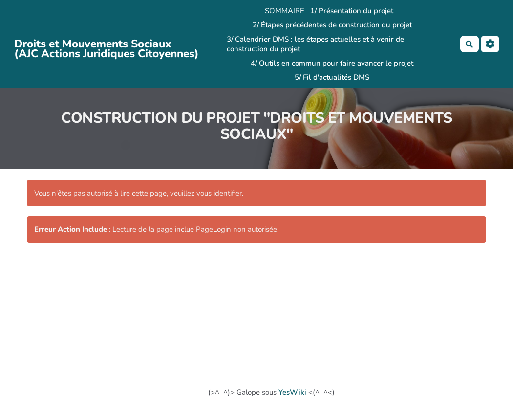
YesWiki (292, 392)
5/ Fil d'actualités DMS (332, 77)
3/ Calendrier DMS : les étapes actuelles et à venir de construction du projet (315, 44)
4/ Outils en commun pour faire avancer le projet (332, 63)
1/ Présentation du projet (352, 11)
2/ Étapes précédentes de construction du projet (332, 25)
